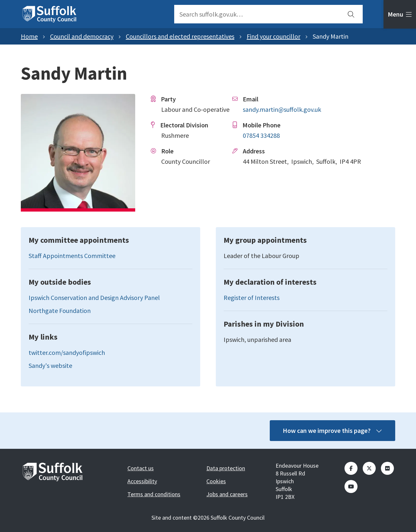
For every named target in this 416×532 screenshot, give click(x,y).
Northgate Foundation (60, 311)
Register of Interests (252, 298)
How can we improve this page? (332, 430)
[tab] (400, 14)
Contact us (141, 468)
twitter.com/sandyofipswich (67, 352)
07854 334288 (261, 135)
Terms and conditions (154, 494)
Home (29, 36)
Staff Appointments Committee (72, 256)
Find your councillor (273, 36)
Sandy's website (50, 365)
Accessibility (142, 481)
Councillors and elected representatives (180, 36)
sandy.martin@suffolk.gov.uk (282, 109)
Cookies (216, 481)
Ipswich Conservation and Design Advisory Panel (94, 298)
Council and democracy (82, 36)
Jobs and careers (227, 494)
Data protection (226, 468)
